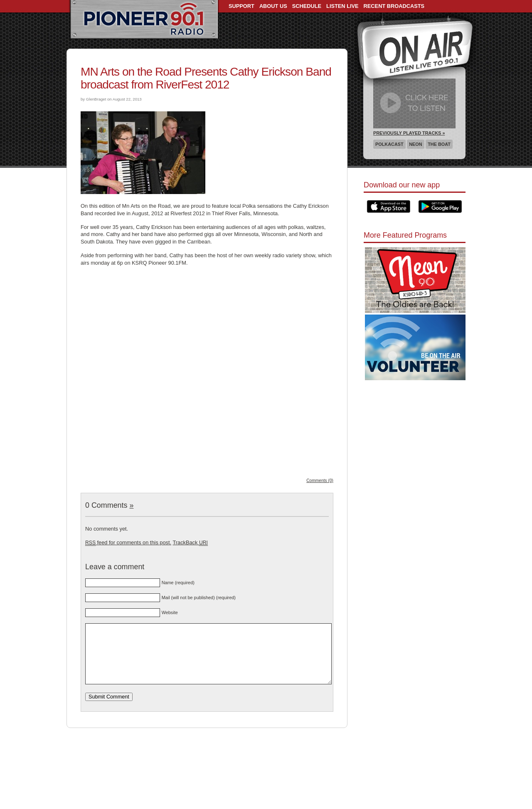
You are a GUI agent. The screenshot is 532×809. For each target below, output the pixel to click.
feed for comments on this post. (128, 542)
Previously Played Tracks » (409, 133)
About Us (273, 6)
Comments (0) (320, 481)
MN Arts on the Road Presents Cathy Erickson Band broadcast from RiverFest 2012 (206, 78)
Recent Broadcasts (394, 6)
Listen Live (342, 6)
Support (241, 6)
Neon (415, 144)
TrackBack (190, 542)
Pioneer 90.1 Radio (144, 20)
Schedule (307, 6)
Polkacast (389, 144)
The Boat (439, 144)
